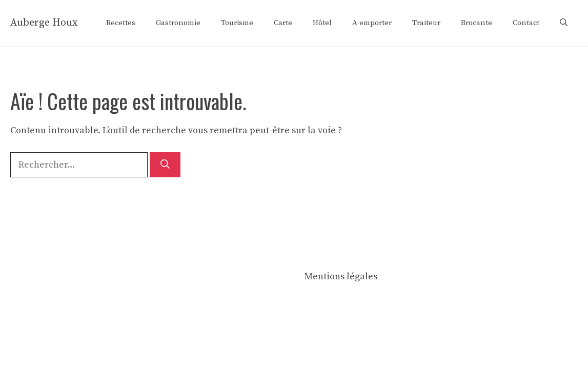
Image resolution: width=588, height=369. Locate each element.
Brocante (477, 23)
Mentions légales (341, 276)
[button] (564, 23)
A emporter (372, 23)
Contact (526, 23)
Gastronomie (178, 23)
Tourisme (237, 23)
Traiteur (426, 23)
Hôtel (322, 23)
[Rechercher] (165, 165)
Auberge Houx (44, 23)
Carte (283, 23)
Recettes (121, 23)
